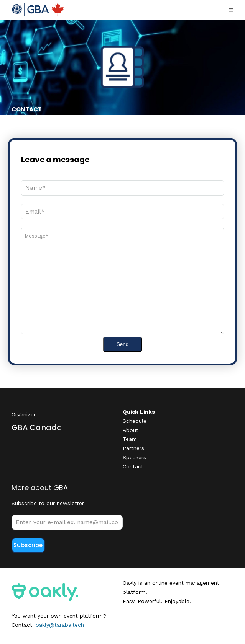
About (131, 430)
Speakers (134, 457)
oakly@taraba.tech (60, 625)
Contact (133, 466)
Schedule (135, 421)
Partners (133, 448)
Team (130, 439)
